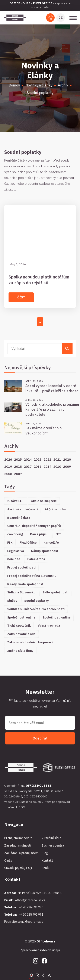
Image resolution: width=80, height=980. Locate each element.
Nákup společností (45, 551)
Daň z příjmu (39, 534)
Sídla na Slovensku (21, 592)
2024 (28, 459)
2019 (8, 466)
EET (58, 534)
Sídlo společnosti (55, 592)
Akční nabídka (55, 509)
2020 (67, 459)
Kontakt (47, 861)
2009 (67, 466)
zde (46, 7)
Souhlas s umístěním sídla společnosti (36, 609)
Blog (45, 853)
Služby (12, 601)
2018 (18, 466)
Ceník (46, 868)
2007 (18, 474)
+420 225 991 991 (31, 915)
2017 (28, 466)
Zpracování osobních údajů (40, 950)
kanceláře (51, 542)
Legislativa (16, 551)
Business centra (53, 845)
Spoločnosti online (57, 617)
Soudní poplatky (37, 601)
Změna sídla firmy (20, 651)
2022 (47, 459)
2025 (18, 459)
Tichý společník (19, 625)
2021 (57, 459)
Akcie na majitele (44, 501)
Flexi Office (28, 542)
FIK (10, 542)
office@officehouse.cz (30, 900)
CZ (61, 17)
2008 (8, 474)
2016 (38, 466)
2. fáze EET (16, 501)
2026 (8, 459)
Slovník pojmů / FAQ (18, 868)
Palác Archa (36, 559)
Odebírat (40, 738)
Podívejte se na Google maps (24, 922)
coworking (15, 534)
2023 (38, 459)
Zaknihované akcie (21, 634)
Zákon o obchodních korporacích (32, 642)
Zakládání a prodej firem (21, 853)
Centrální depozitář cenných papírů (34, 526)
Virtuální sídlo (51, 838)
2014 (47, 466)
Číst (21, 297)
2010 (57, 466)
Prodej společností (21, 567)
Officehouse (46, 941)
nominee (14, 559)
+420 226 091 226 (31, 907)
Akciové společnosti (23, 509)
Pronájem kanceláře (18, 838)
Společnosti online (21, 617)
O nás (8, 861)
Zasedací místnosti (18, 845)
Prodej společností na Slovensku (32, 576)
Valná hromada (49, 625)
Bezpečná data (19, 518)
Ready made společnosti (26, 584)
